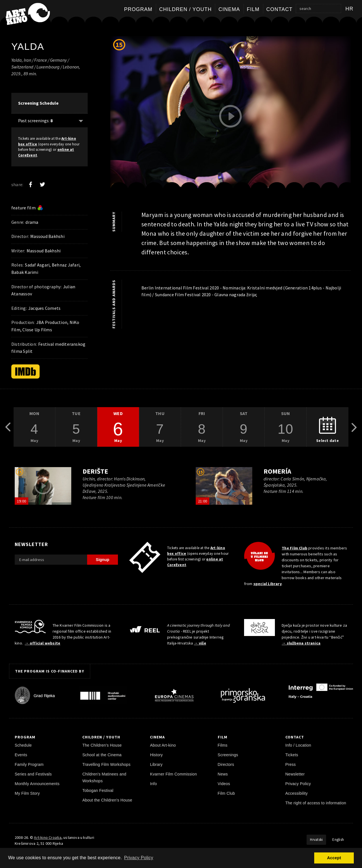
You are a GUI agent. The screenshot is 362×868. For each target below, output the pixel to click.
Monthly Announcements (37, 784)
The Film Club (295, 548)
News (223, 774)
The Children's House (102, 745)
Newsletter (295, 774)
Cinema (229, 9)
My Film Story (27, 793)
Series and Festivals (33, 774)
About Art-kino (163, 745)
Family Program (29, 764)
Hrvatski (316, 840)
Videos (224, 784)
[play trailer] (230, 116)
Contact (280, 9)
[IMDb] (25, 371)
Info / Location (298, 745)
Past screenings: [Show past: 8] (35, 121)
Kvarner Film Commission (173, 774)
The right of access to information (316, 803)
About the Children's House (107, 800)
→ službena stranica (301, 643)
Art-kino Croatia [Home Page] (48, 837)
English (338, 840)
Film (253, 9)
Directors (226, 764)
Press (291, 764)
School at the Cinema (102, 755)
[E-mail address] (51, 560)
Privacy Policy (298, 784)
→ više (200, 643)
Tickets (292, 755)
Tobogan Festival (98, 790)
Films (223, 745)
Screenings (228, 755)
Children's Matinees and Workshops (104, 777)
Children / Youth (186, 9)
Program (138, 9)
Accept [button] (334, 858)
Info (153, 784)
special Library (268, 584)
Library (156, 764)
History (156, 755)
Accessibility (297, 793)
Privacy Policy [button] (139, 858)
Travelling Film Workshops (106, 764)
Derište (95, 471)
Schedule (23, 745)
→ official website (43, 643)
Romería (277, 471)
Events (21, 755)
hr (349, 9)
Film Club (226, 793)
